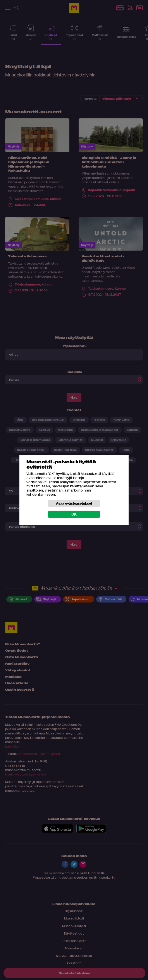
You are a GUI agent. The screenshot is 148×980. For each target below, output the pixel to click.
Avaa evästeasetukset (74, 503)
